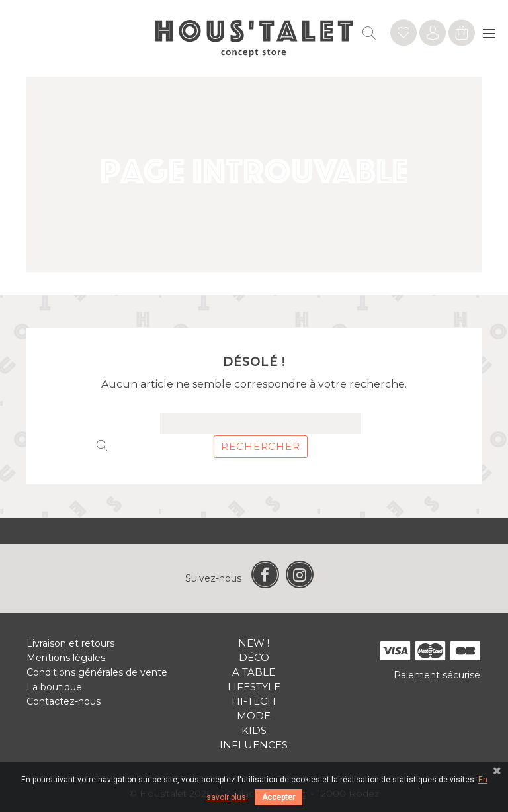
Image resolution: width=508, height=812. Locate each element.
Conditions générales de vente (97, 672)
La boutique (54, 687)
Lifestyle (254, 687)
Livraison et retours (70, 643)
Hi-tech (254, 701)
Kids (254, 730)
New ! (254, 643)
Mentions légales (66, 658)
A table (254, 672)
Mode (254, 716)
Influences (254, 745)
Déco (254, 657)
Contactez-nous (63, 701)
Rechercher (261, 446)
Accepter (278, 797)
